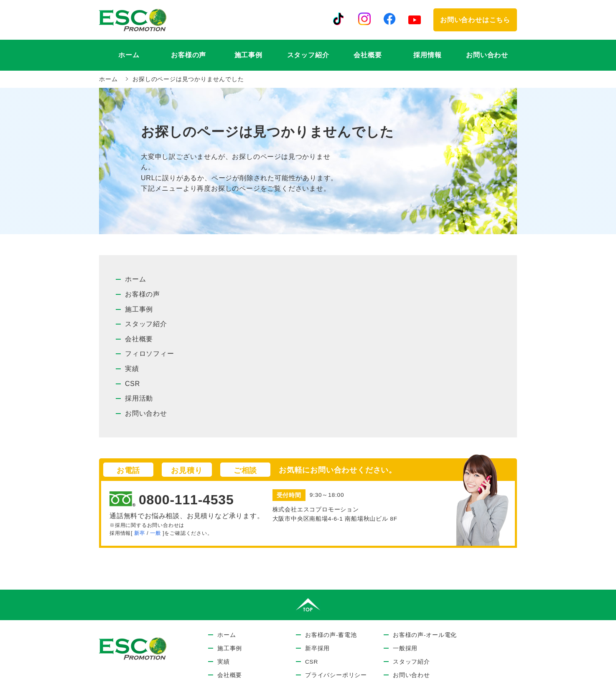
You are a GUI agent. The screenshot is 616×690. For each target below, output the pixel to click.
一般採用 (405, 648)
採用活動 (139, 398)
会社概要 (368, 55)
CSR (132, 384)
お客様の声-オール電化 (425, 635)
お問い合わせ (487, 55)
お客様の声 (143, 294)
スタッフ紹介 (308, 55)
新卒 (140, 533)
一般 (155, 533)
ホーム (129, 55)
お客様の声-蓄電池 (331, 635)
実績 (132, 369)
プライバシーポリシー (336, 675)
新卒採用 (317, 648)
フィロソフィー (150, 354)
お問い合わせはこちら (475, 20)
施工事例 (248, 55)
